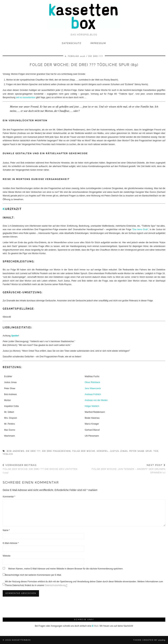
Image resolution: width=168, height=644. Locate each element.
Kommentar (9, 497)
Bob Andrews (16, 451)
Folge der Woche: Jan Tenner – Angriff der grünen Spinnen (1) (125, 469)
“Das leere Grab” (140, 229)
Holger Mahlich (92, 406)
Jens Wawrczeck (93, 388)
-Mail (95, 626)
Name (6, 530)
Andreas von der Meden (96, 400)
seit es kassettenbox (26, 97)
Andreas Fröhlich (93, 394)
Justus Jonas (119, 451)
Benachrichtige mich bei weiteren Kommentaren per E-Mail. (32, 575)
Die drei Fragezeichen (57, 451)
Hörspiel (103, 451)
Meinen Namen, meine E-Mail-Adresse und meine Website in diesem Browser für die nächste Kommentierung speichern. (66, 569)
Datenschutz (72, 43)
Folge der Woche (84, 451)
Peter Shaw (137, 451)
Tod (156, 451)
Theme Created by (149, 640)
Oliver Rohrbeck (92, 382)
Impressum (98, 43)
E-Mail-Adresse (11, 543)
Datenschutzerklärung (55, 585)
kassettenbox (21, 640)
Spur (149, 451)
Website (7, 556)
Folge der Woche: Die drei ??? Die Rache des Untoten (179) (43, 469)
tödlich (8, 454)
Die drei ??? (96, 56)
